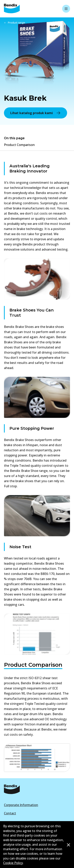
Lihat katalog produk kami (36, 113)
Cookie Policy (13, 863)
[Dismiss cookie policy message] (68, 845)
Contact (10, 813)
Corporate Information (21, 805)
